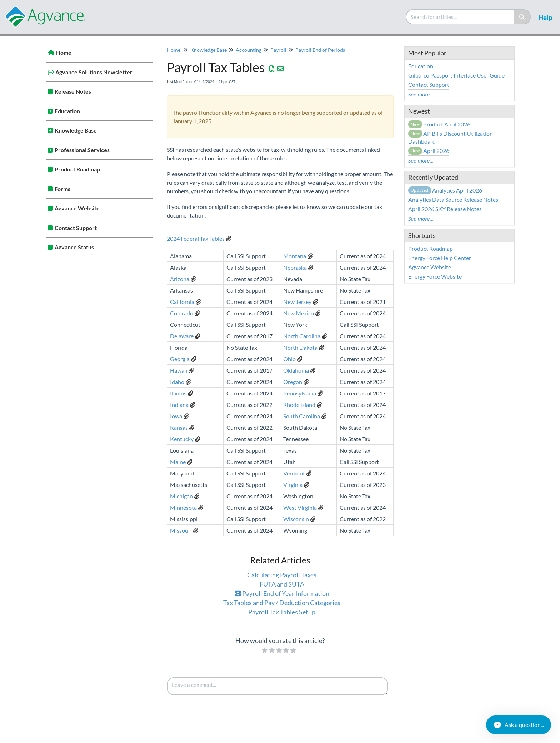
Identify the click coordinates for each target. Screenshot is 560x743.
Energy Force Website (435, 276)
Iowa (176, 416)
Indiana (179, 405)
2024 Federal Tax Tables (196, 238)
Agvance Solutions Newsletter (94, 72)
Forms (62, 189)
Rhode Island (299, 405)
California (182, 302)
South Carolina (302, 416)
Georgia (180, 359)
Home (64, 52)
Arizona (180, 279)
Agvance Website (77, 208)
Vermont (294, 473)
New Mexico (299, 313)
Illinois (178, 393)
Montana (295, 256)
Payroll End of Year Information (282, 593)
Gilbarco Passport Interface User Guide (456, 75)
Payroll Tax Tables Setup (282, 612)
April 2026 (429, 151)
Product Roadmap (77, 169)
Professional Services (82, 150)
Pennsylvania (300, 393)
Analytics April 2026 (445, 190)
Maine (178, 462)
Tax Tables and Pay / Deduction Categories (282, 603)
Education (67, 111)
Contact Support (76, 228)
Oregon (293, 382)
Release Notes (73, 91)
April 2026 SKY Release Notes (445, 209)
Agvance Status (74, 247)
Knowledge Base (76, 130)
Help (545, 17)
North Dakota (300, 347)
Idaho (177, 382)
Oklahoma (296, 370)
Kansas (179, 427)
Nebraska (295, 267)
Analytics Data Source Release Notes (453, 200)
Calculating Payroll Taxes (282, 575)
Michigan (181, 496)
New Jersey (297, 302)
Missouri (181, 530)
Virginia (293, 485)
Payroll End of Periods (320, 50)
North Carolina (302, 336)
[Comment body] (277, 686)
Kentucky (182, 439)
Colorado (182, 313)
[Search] (522, 17)
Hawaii (179, 370)
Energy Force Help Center (440, 258)
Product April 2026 (439, 124)
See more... (421, 94)
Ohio (289, 359)
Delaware (182, 336)
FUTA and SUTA (282, 584)
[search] (460, 17)
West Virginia (300, 507)
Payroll (278, 50)
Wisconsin (296, 519)
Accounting (249, 50)
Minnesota (183, 507)
